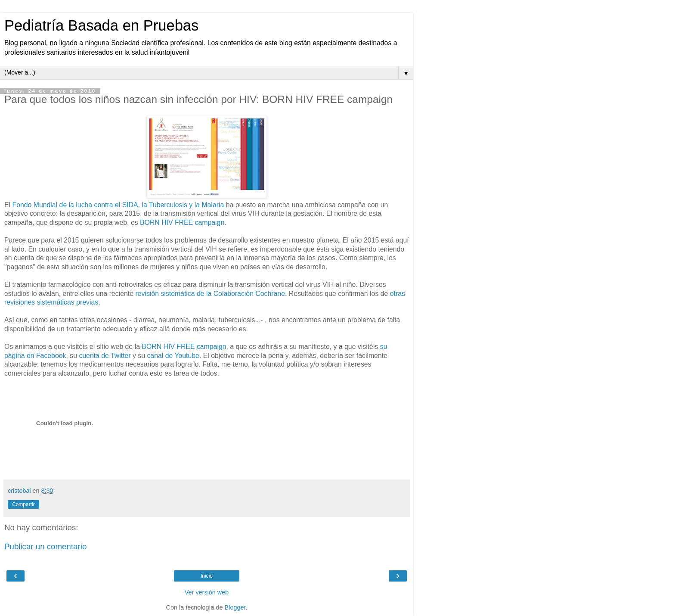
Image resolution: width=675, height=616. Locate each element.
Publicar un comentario (45, 546)
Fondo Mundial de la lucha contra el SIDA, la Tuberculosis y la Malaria (118, 205)
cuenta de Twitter (105, 356)
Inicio (207, 576)
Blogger (235, 607)
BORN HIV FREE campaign (182, 222)
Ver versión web (207, 592)
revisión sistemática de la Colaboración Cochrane (210, 294)
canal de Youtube (173, 356)
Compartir (23, 504)
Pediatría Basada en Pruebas (101, 25)
